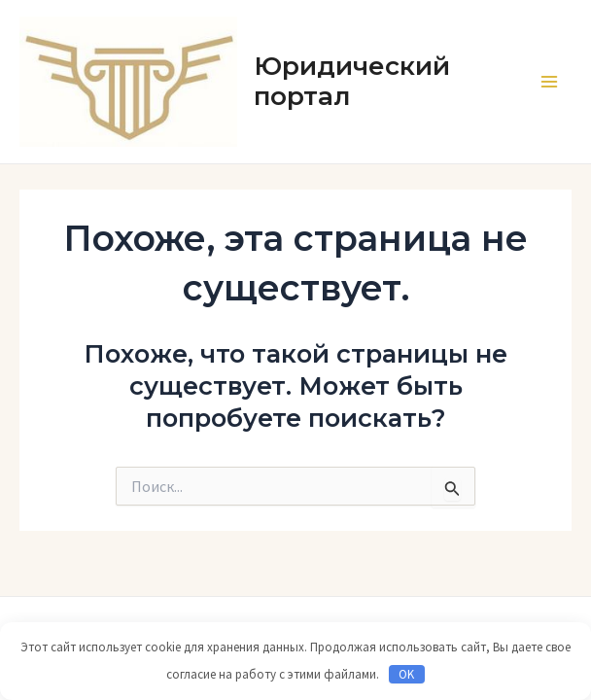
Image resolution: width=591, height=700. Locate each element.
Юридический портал (352, 81)
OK (406, 674)
